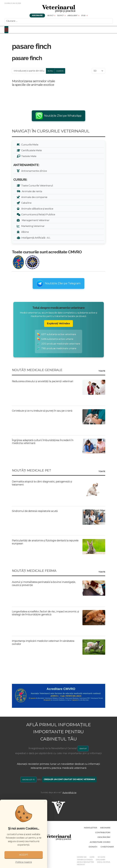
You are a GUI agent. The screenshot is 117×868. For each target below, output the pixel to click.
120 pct (60, 15)
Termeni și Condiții (85, 860)
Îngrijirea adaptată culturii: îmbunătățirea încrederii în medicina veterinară (43, 442)
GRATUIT (83, 749)
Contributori (103, 832)
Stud (83, 15)
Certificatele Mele (31, 150)
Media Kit (81, 865)
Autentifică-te (69, 793)
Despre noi (82, 857)
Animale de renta (31, 191)
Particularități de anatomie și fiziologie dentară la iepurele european (45, 542)
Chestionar (107, 847)
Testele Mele (28, 156)
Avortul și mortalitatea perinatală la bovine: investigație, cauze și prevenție (44, 584)
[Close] (45, 802)
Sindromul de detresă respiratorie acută (35, 511)
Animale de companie (34, 197)
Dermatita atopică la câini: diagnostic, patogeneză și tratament (42, 483)
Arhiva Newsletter (85, 862)
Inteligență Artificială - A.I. (35, 238)
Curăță (60, 71)
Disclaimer (101, 860)
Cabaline (26, 203)
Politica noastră (24, 862)
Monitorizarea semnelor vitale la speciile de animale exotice (33, 83)
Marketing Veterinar (32, 226)
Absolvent (72, 15)
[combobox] (58, 21)
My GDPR (101, 857)
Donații (93, 847)
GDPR (92, 857)
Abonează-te (28, 780)
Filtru (50, 71)
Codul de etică (104, 862)
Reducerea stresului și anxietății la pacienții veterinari (43, 381)
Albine (25, 232)
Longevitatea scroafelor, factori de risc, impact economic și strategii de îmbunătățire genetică (46, 613)
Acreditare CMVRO (100, 842)
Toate (102, 371)
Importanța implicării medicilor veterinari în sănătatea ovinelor (43, 642)
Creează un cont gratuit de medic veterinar (69, 779)
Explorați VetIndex (58, 323)
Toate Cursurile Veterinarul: (37, 185)
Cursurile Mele (29, 145)
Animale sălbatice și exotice (37, 209)
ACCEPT (24, 855)
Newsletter (90, 828)
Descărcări (104, 837)
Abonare (37, 15)
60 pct (51, 15)
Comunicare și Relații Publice (38, 214)
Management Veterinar (35, 220)
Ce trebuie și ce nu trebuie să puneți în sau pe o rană (42, 411)
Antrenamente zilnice (34, 171)
